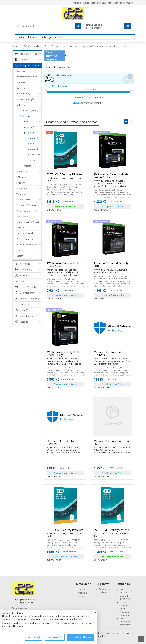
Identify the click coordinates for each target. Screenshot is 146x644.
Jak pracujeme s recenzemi (126, 622)
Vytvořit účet (89, 3)
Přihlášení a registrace (105, 591)
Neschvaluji (34, 637)
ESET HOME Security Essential (112, 531)
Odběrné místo (82, 594)
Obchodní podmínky (123, 3)
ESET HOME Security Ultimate (65, 176)
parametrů (64, 75)
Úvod (15, 46)
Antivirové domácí (118, 46)
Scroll (141, 639)
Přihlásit (77, 3)
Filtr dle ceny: (60, 86)
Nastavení (54, 637)
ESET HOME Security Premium (65, 531)
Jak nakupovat (104, 3)
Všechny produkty (89, 103)
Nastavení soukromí (125, 613)
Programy (72, 46)
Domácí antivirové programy (52, 56)
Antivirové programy (93, 46)
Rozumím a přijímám (80, 637)
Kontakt (82, 589)
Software (57, 46)
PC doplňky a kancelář (35, 46)
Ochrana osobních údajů (124, 605)
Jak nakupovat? (126, 591)
